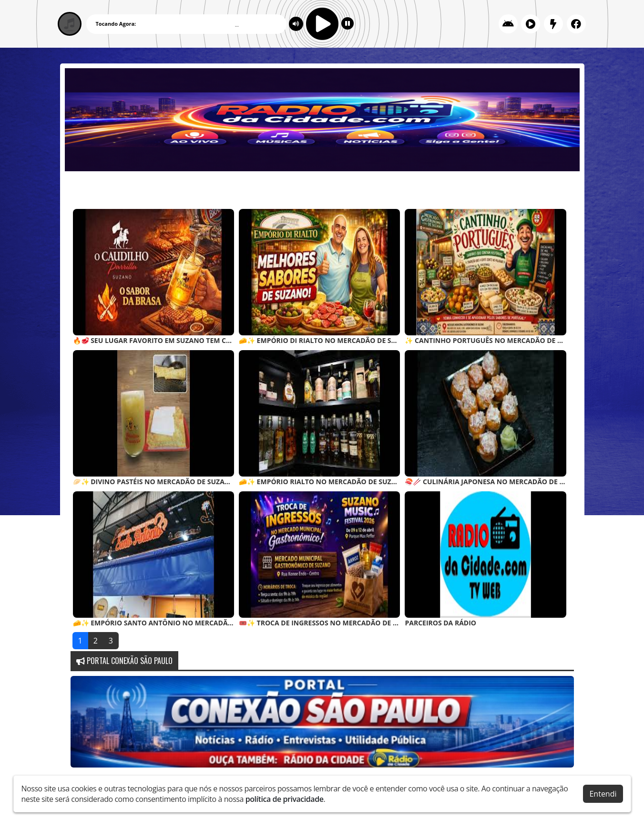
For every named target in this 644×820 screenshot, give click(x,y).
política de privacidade (285, 799)
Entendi (603, 794)
